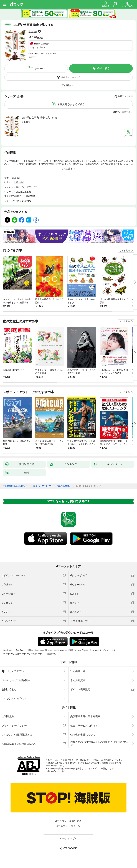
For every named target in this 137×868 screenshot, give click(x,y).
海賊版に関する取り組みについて (21, 744)
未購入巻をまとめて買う (71, 104)
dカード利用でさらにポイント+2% (42, 53)
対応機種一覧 (78, 671)
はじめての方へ (13, 671)
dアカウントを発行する (68, 821)
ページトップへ (68, 839)
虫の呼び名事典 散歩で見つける (39, 118)
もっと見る (125, 251)
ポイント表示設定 (80, 689)
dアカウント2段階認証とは (17, 735)
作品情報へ (67, 85)
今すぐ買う (104, 68)
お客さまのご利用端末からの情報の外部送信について (99, 744)
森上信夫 (33, 32)
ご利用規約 (8, 716)
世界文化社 (19, 182)
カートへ (39, 68)
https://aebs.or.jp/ (56, 771)
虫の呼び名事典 (23, 192)
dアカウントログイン (14, 699)
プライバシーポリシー (14, 725)
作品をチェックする (71, 77)
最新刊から (127, 112)
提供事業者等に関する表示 (85, 716)
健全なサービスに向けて (84, 725)
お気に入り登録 (125, 96)
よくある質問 (78, 680)
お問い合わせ (9, 689)
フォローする (40, 31)
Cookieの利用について (83, 735)
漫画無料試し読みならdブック (15, 486)
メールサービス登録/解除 (16, 680)
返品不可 (32, 57)
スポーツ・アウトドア (27, 187)
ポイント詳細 (37, 48)
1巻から (117, 112)
